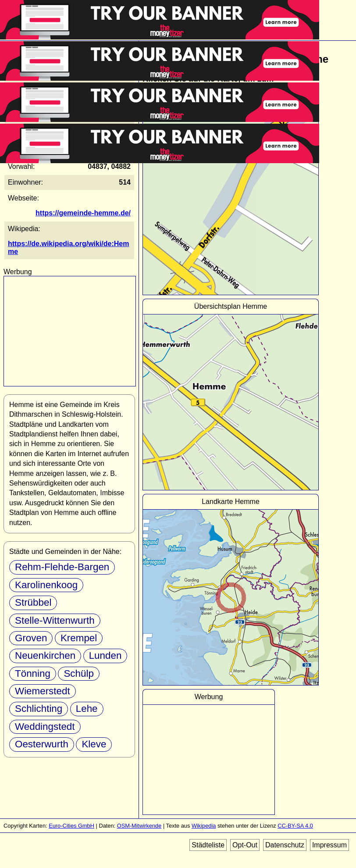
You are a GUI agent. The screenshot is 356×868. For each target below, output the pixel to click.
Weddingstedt (45, 727)
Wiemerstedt (43, 691)
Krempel (79, 638)
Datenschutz (285, 845)
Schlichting (39, 709)
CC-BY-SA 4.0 (295, 826)
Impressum (329, 845)
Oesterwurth (42, 744)
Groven (31, 638)
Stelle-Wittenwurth (55, 620)
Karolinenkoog (46, 585)
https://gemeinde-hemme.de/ (83, 213)
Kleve (94, 744)
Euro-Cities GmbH (71, 826)
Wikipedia (204, 826)
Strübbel (33, 602)
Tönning (33, 673)
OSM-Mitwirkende (139, 826)
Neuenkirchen (45, 655)
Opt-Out (245, 845)
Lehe (87, 709)
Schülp (78, 673)
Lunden (105, 655)
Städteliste (208, 845)
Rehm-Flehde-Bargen (62, 567)
